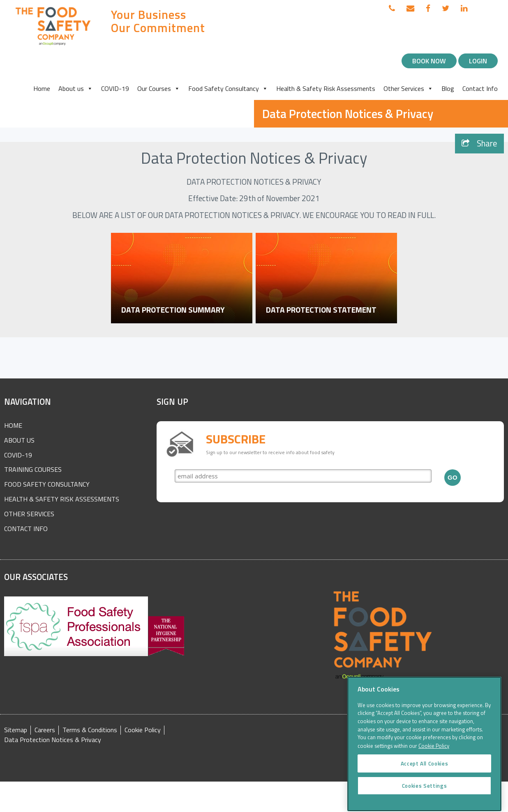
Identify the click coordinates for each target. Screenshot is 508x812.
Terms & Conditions (90, 730)
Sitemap (16, 730)
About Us (19, 440)
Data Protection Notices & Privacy (53, 740)
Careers (45, 730)
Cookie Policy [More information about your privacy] (434, 753)
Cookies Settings (425, 793)
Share (479, 143)
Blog (448, 88)
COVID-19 (115, 88)
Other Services (408, 88)
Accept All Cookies (425, 770)
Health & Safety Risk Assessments (326, 88)
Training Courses (33, 469)
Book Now (429, 61)
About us (76, 88)
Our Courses (159, 88)
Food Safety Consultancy (228, 88)
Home (42, 88)
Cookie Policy (143, 730)
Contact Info (480, 88)
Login (478, 61)
